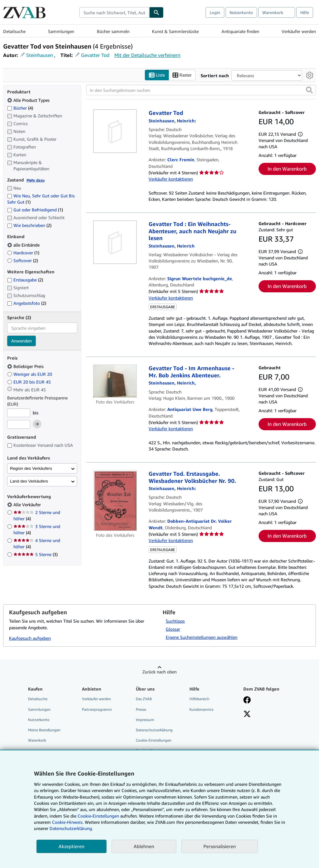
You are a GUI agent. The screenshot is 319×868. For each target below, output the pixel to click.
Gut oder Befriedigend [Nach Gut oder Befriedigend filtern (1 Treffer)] (35, 210)
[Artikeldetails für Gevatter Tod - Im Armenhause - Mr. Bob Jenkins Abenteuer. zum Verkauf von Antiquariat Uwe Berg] (115, 381)
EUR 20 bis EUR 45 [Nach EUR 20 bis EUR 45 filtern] (30, 382)
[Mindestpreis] (19, 413)
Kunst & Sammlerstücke (175, 31)
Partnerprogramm (97, 709)
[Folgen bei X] (247, 715)
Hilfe (305, 12)
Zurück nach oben (159, 672)
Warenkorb (37, 740)
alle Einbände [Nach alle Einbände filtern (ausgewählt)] (24, 245)
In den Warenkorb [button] (287, 169)
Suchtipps (175, 621)
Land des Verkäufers (29, 481)
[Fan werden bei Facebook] (247, 701)
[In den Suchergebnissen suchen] (201, 90)
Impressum (145, 720)
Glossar (173, 629)
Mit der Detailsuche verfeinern (147, 55)
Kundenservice (201, 709)
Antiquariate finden (240, 31)
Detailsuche (14, 31)
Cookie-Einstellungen (98, 816)
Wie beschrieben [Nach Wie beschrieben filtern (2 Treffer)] (29, 226)
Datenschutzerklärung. (71, 828)
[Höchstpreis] (19, 425)
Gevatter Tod (95, 55)
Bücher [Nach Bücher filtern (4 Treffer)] (20, 108)
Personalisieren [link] (220, 846)
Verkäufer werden (299, 31)
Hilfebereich (199, 699)
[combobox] (114, 12)
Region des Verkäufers (31, 468)
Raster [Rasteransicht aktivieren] (182, 75)
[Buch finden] (156, 12)
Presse (141, 709)
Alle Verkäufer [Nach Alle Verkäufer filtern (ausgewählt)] (28, 505)
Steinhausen (40, 55)
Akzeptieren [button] (71, 846)
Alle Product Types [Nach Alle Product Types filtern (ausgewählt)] (29, 100)
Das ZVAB (144, 699)
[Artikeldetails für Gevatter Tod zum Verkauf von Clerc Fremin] (115, 131)
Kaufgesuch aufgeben (30, 638)
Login (215, 12)
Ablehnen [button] (144, 846)
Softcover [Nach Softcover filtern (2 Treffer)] (23, 260)
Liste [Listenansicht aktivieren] (157, 75)
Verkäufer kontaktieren (171, 179)
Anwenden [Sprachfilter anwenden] (21, 341)
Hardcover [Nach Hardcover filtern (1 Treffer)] (23, 253)
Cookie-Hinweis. (68, 822)
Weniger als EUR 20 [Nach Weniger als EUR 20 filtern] (30, 374)
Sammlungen (61, 31)
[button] (309, 90)
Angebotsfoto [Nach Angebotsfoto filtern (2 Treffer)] (27, 303)
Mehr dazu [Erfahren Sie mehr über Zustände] (36, 180)
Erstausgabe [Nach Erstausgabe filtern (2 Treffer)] (25, 280)
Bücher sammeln (113, 31)
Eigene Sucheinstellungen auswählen (202, 637)
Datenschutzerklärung (154, 730)
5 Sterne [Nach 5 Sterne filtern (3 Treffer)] (36, 555)
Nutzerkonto (241, 12)
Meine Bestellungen (44, 730)
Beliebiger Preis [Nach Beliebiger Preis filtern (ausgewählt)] (26, 366)
